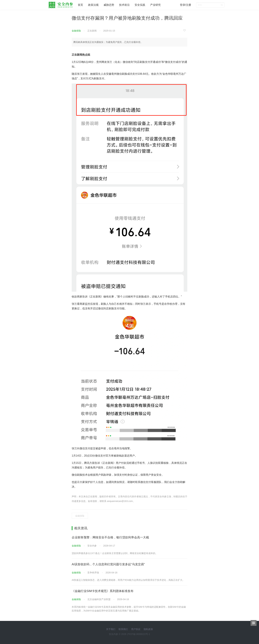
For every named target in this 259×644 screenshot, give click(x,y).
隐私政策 (148, 629)
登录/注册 (185, 5)
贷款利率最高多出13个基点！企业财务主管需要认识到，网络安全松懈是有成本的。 (115, 553)
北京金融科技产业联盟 (99, 599)
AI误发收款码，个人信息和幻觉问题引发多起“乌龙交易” (108, 564)
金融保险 (76, 31)
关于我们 (111, 629)
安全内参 (92, 546)
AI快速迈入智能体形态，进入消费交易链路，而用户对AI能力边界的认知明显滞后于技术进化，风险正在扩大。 (128, 580)
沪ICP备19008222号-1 (139, 634)
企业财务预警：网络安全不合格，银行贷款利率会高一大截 (110, 537)
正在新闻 (92, 31)
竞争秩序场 (93, 573)
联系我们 (123, 629)
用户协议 (136, 629)
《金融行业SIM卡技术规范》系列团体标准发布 (103, 591)
